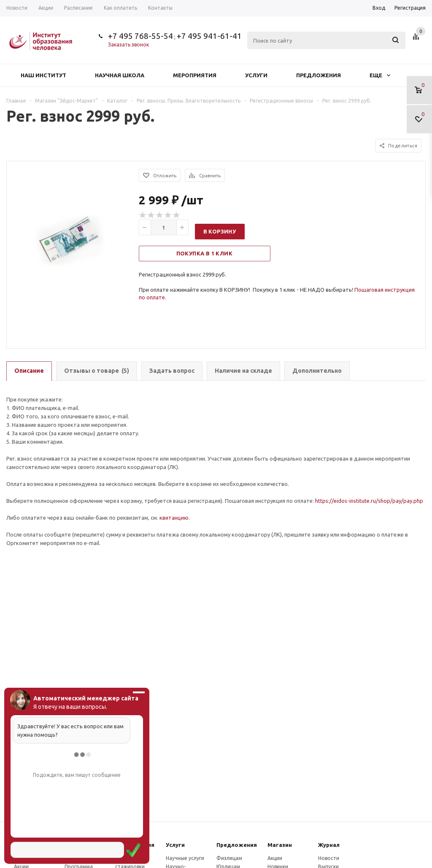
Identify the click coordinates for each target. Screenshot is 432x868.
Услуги (256, 75)
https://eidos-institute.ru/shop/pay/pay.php (369, 501)
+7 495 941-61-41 (209, 36)
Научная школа (120, 75)
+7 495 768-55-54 (140, 36)
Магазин (280, 845)
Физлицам (229, 858)
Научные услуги (185, 858)
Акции (275, 858)
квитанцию (174, 518)
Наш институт (43, 75)
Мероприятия (195, 75)
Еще (380, 75)
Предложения (319, 75)
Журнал (329, 845)
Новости (329, 858)
